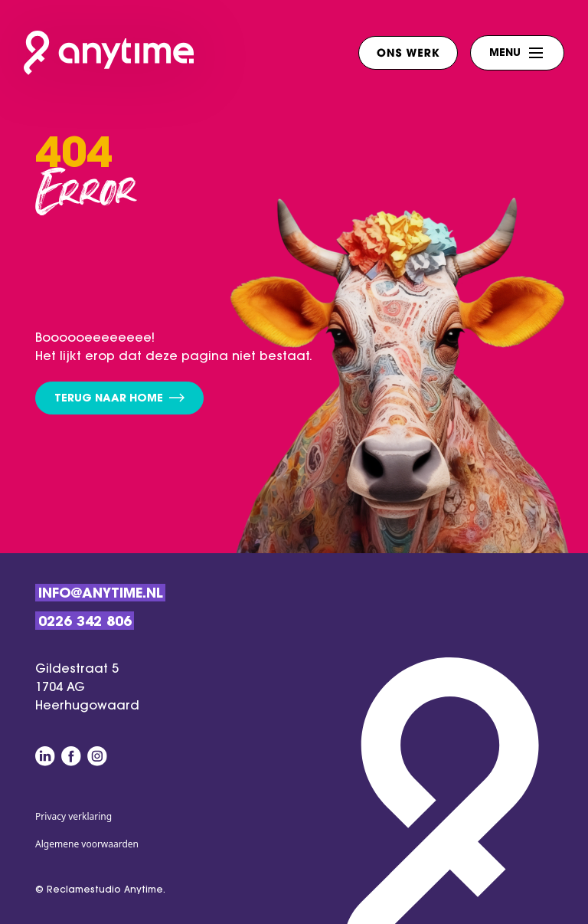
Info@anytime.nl (101, 595)
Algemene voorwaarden (87, 844)
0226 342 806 (85, 623)
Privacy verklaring (73, 816)
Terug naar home (119, 399)
